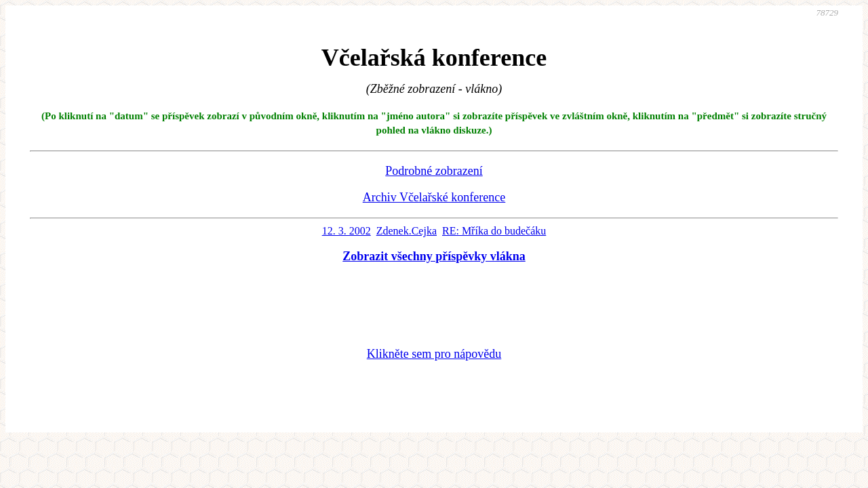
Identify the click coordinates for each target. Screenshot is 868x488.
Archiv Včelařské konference (434, 197)
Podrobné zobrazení (434, 171)
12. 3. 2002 (347, 231)
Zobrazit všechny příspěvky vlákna (434, 256)
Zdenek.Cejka (407, 231)
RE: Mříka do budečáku (494, 231)
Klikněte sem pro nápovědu (434, 354)
